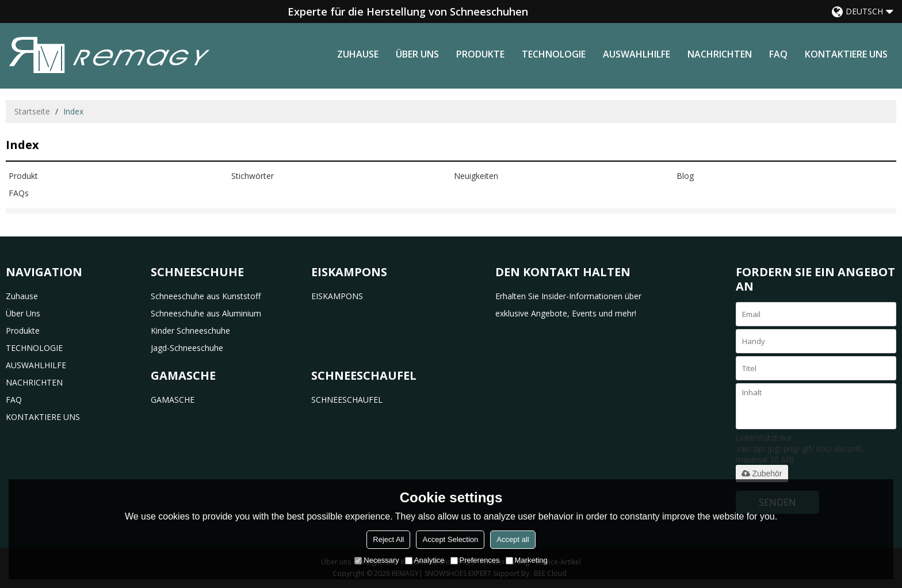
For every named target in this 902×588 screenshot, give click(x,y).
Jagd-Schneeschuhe (187, 348)
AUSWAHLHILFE (637, 54)
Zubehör (762, 474)
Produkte (480, 54)
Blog (685, 176)
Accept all (513, 539)
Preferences (475, 560)
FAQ (778, 54)
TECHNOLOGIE (554, 54)
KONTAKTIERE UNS (846, 54)
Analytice (425, 560)
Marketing (527, 560)
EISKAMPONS (337, 296)
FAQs (19, 193)
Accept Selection (450, 539)
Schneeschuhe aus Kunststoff (206, 296)
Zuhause (358, 54)
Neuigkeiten (476, 176)
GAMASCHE (173, 400)
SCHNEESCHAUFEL (347, 400)
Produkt (23, 176)
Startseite (32, 111)
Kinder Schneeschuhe (190, 331)
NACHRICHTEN (720, 54)
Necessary (377, 560)
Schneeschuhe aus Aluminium (206, 313)
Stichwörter (253, 176)
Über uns (417, 54)
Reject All (388, 539)
